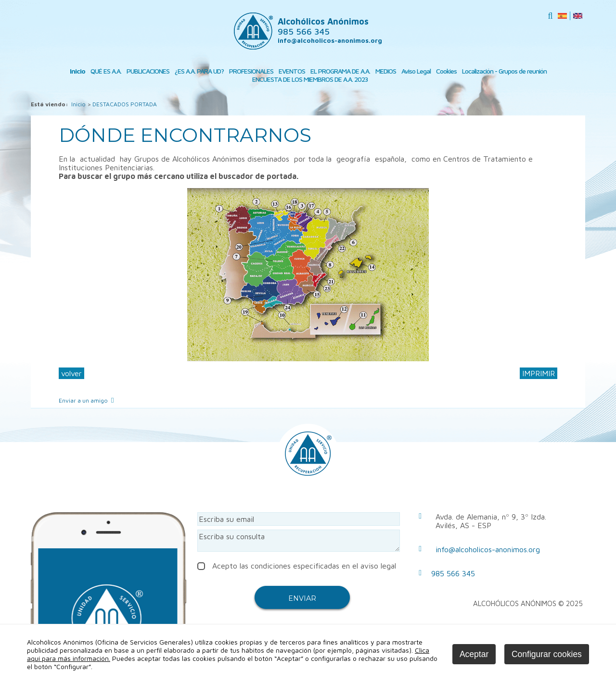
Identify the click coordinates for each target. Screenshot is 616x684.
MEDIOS (386, 71)
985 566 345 (453, 573)
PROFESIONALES (251, 71)
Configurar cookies (547, 654)
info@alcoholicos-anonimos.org (330, 40)
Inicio (77, 71)
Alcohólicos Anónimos (323, 26)
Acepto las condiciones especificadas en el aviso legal (297, 566)
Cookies (446, 71)
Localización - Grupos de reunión (504, 71)
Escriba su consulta (299, 541)
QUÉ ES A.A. (106, 71)
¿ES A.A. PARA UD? (199, 71)
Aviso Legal (416, 71)
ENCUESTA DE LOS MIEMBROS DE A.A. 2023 (310, 79)
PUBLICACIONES (148, 71)
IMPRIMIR (539, 373)
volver (71, 373)
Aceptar (474, 654)
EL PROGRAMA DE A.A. (340, 71)
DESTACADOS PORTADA (125, 104)
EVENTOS (292, 71)
